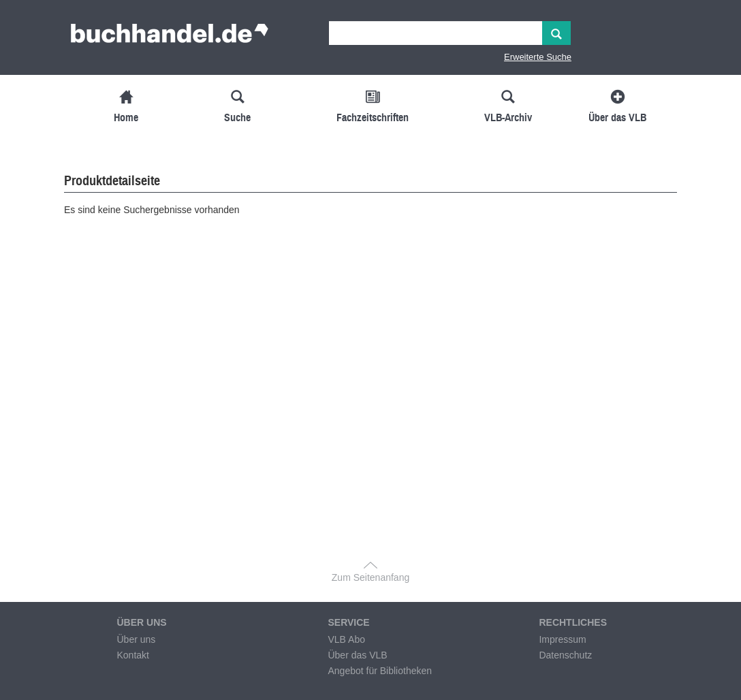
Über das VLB (357, 655)
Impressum (562, 639)
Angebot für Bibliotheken (380, 671)
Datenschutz (565, 655)
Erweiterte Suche (538, 57)
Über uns (136, 639)
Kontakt (132, 655)
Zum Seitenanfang (370, 577)
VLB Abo (346, 639)
